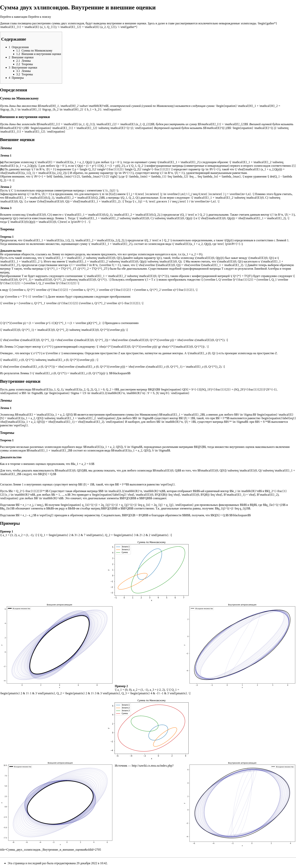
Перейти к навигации (14, 17)
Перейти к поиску (40, 17)
